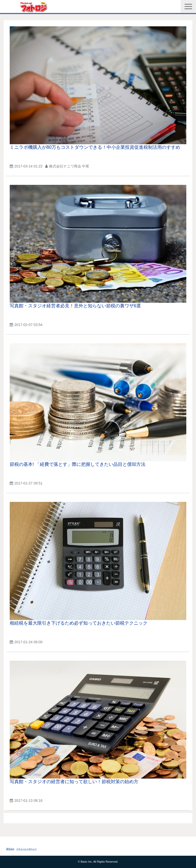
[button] (188, 7)
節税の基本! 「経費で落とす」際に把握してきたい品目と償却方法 (78, 464)
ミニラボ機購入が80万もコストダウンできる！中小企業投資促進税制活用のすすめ (95, 147)
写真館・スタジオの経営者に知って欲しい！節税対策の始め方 (74, 782)
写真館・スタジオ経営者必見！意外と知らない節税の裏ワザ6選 (75, 306)
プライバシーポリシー (27, 849)
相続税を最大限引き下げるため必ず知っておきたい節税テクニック (79, 623)
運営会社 (10, 849)
